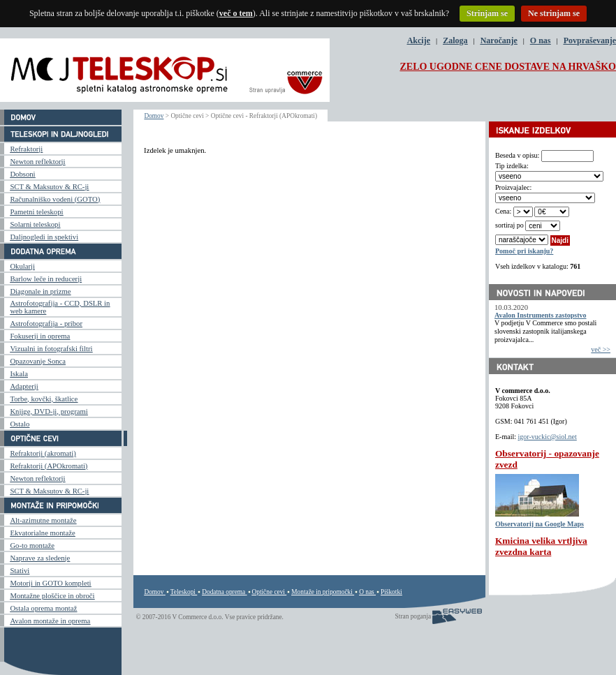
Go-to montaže (32, 546)
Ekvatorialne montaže (42, 533)
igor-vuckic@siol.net (548, 437)
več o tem (236, 13)
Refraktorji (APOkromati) (49, 466)
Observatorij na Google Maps (540, 524)
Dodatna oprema (223, 592)
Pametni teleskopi (36, 212)
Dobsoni (22, 174)
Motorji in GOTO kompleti (50, 583)
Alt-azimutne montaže (43, 520)
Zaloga (455, 40)
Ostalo (20, 424)
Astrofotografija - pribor (46, 324)
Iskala (19, 374)
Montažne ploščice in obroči (52, 596)
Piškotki (391, 592)
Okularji (22, 266)
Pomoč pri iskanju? (524, 251)
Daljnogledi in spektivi (44, 237)
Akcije (419, 40)
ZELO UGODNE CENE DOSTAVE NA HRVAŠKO (508, 67)
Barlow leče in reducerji (46, 279)
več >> (601, 349)
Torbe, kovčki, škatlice (44, 399)
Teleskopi (183, 592)
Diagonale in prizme (40, 291)
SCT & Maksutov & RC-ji (49, 187)
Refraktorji (26, 149)
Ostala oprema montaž (43, 608)
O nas (541, 40)
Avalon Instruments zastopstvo (541, 315)
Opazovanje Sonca (38, 361)
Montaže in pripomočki (322, 592)
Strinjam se (487, 13)
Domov (154, 116)
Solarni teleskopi (35, 224)
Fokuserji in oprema (40, 336)
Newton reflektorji (37, 162)
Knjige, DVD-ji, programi (49, 411)
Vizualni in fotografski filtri (51, 349)
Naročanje (499, 40)
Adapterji (24, 386)
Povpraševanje (590, 40)
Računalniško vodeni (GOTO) (55, 199)
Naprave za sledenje (40, 558)
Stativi (20, 571)
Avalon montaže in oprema (50, 621)
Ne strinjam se (554, 13)
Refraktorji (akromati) (43, 453)
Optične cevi (269, 592)
